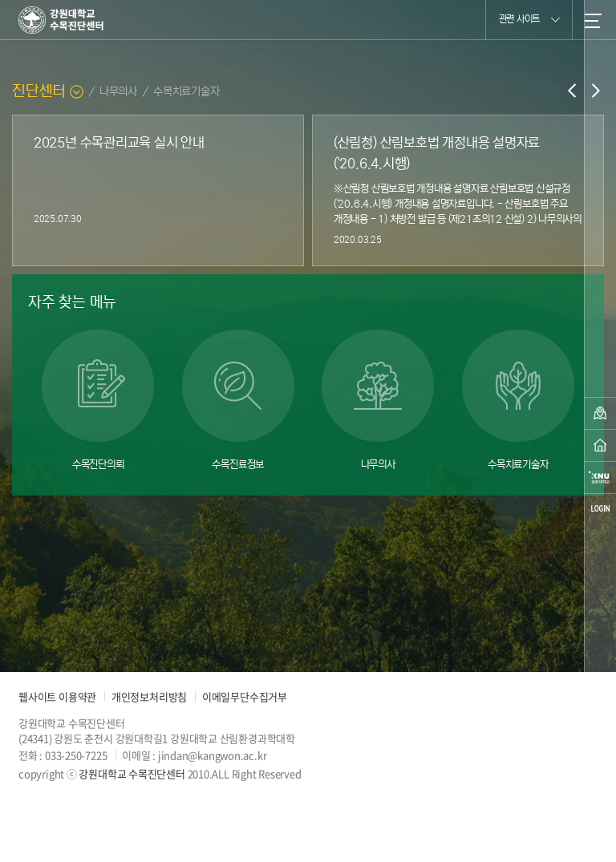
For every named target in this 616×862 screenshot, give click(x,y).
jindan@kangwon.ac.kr (213, 755)
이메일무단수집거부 (245, 696)
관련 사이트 (529, 18)
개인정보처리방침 (149, 696)
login (600, 509)
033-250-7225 (76, 755)
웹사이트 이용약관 (57, 696)
